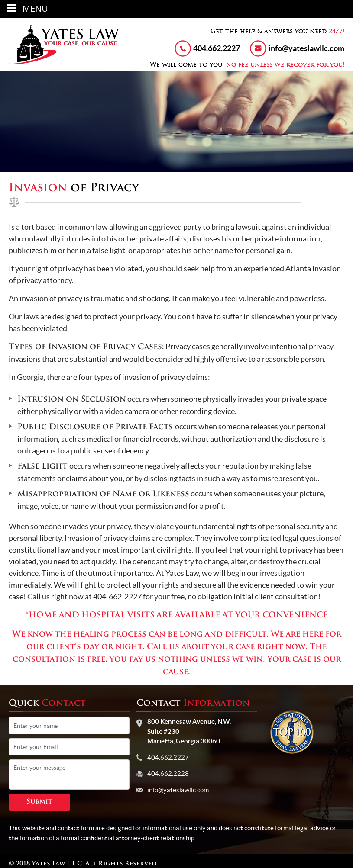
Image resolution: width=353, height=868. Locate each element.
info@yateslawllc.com (306, 48)
